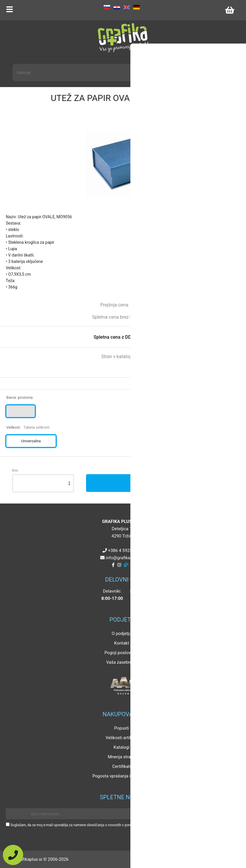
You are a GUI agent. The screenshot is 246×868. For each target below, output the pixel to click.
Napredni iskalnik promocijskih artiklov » (196, 59)
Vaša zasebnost (121, 662)
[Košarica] (229, 10)
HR (117, 7)
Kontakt (122, 643)
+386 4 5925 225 (124, 551)
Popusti (122, 728)
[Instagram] (119, 565)
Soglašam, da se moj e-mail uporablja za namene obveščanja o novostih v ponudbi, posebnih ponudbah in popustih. (99, 825)
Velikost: (28, 427)
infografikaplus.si (124, 558)
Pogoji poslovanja (121, 653)
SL (107, 7)
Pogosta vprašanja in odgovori (122, 776)
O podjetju (122, 634)
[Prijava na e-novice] (232, 814)
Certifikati (121, 766)
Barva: (20, 397)
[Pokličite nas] (13, 855)
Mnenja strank (122, 757)
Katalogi (122, 747)
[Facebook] (113, 565)
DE (136, 7)
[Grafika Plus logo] (123, 38)
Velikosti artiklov (122, 738)
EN (127, 7)
